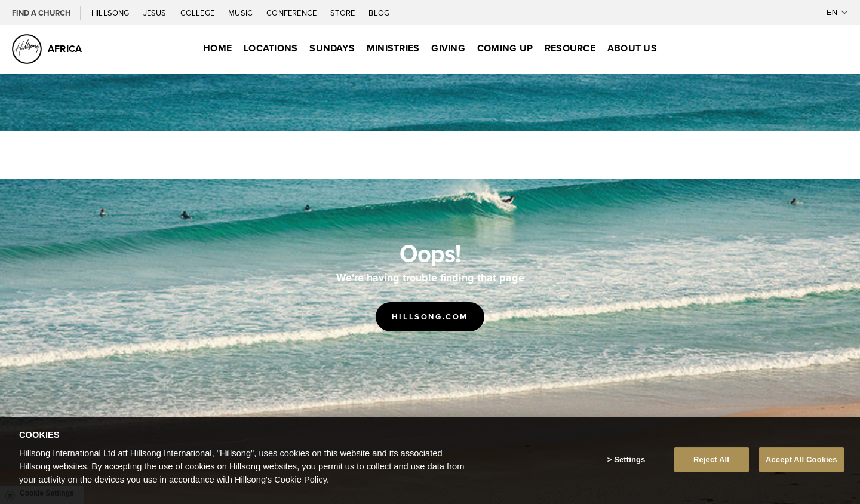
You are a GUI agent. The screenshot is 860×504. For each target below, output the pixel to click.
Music (241, 13)
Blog (379, 13)
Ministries (393, 48)
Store (343, 13)
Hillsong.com (430, 317)
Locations (271, 48)
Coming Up (505, 48)
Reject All (711, 460)
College (198, 13)
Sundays (332, 48)
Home (217, 48)
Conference (292, 13)
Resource (570, 48)
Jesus (156, 13)
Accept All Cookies (801, 460)
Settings (629, 460)
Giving (448, 48)
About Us (632, 48)
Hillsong (111, 13)
